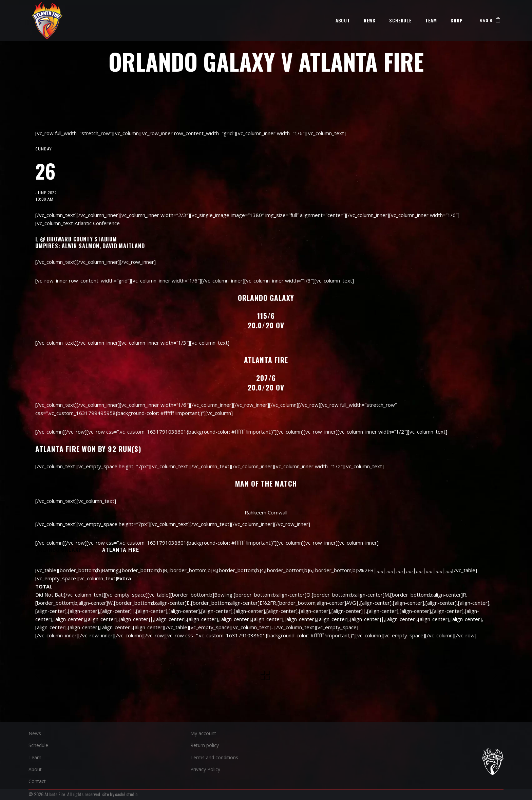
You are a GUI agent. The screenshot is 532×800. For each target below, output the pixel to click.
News (35, 733)
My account (203, 733)
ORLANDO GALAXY (58, 550)
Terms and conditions (214, 757)
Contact (37, 781)
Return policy (205, 745)
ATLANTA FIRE (121, 550)
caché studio (126, 794)
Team (35, 757)
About (35, 769)
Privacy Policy (205, 769)
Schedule (38, 745)
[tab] (58, 550)
